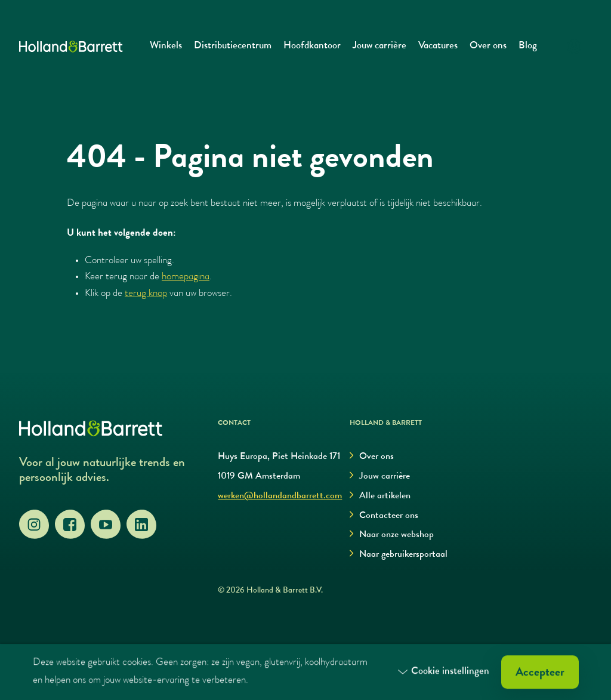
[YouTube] (106, 525)
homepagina (186, 277)
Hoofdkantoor (312, 46)
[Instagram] (34, 525)
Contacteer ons (384, 516)
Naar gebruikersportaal (399, 555)
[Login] (574, 47)
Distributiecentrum (233, 46)
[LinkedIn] (141, 525)
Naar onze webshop (392, 535)
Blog (528, 46)
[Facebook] (70, 525)
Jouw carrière (379, 46)
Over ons (488, 46)
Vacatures (438, 46)
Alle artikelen (380, 496)
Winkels (166, 46)
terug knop (146, 294)
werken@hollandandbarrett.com (280, 497)
